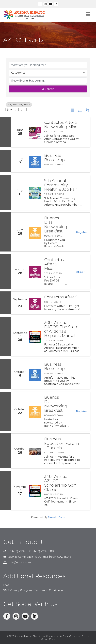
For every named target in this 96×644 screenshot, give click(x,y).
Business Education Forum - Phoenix (62, 443)
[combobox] (48, 73)
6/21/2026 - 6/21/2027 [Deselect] (19, 105)
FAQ (6, 585)
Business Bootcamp (54, 158)
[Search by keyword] (48, 65)
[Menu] (88, 14)
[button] (73, 110)
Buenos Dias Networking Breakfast (56, 225)
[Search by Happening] (48, 81)
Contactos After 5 (61, 297)
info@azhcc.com (20, 562)
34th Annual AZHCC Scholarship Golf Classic (60, 483)
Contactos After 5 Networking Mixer (62, 125)
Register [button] (82, 232)
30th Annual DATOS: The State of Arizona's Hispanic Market (61, 329)
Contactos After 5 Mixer (54, 264)
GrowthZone (57, 517)
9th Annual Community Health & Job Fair (61, 185)
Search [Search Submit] (48, 89)
